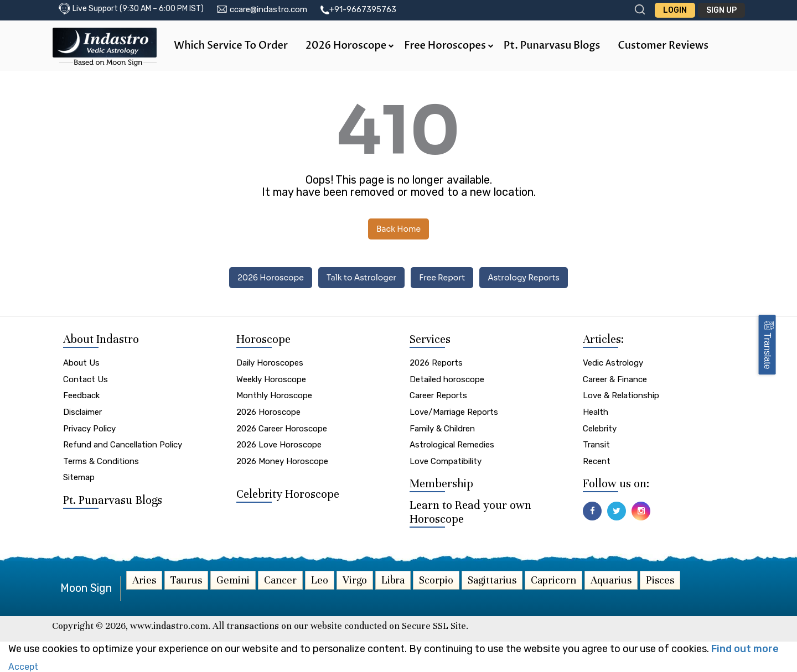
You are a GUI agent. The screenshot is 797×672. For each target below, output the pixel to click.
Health (596, 412)
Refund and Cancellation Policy (123, 445)
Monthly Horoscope (274, 395)
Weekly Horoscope (271, 379)
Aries (144, 580)
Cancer (280, 580)
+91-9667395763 (363, 9)
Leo (320, 580)
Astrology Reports (524, 278)
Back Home (398, 229)
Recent (597, 461)
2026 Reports (436, 363)
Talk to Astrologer (361, 278)
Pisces (660, 580)
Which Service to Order (231, 46)
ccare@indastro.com (268, 9)
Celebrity (600, 429)
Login (675, 10)
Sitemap (79, 477)
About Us (81, 363)
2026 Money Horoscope (282, 461)
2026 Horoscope (350, 46)
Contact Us (86, 379)
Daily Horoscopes (270, 363)
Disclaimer (82, 412)
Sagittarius (492, 580)
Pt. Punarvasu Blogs (552, 46)
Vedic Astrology (613, 363)
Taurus (186, 580)
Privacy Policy (89, 429)
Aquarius (611, 580)
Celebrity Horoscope (288, 494)
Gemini (233, 580)
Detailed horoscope (447, 379)
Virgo (355, 580)
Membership (441, 484)
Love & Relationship (621, 395)
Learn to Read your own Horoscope (470, 512)
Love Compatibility (446, 461)
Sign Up (721, 10)
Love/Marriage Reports (454, 412)
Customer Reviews (663, 46)
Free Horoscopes (449, 46)
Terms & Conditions (101, 461)
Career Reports (438, 395)
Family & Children (442, 429)
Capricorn (553, 580)
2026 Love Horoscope (279, 445)
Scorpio (436, 580)
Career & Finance (615, 379)
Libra (393, 580)
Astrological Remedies (452, 445)
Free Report (442, 278)
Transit (596, 445)
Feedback (81, 395)
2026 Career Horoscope (282, 429)
